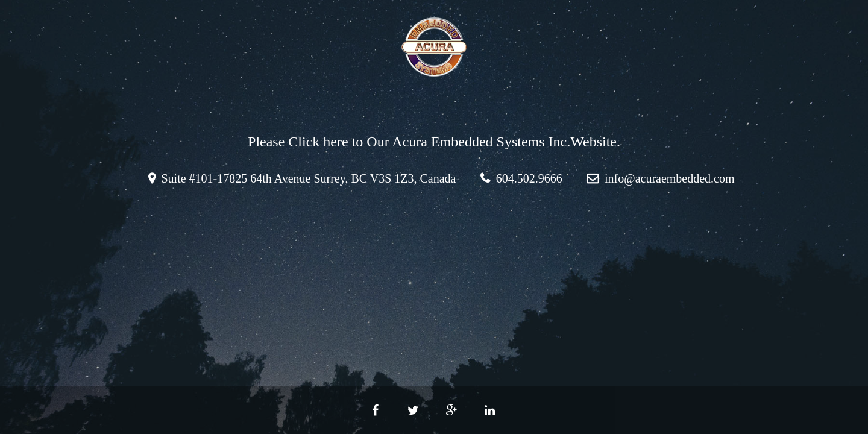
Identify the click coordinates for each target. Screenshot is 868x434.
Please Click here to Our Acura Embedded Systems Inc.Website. (434, 142)
